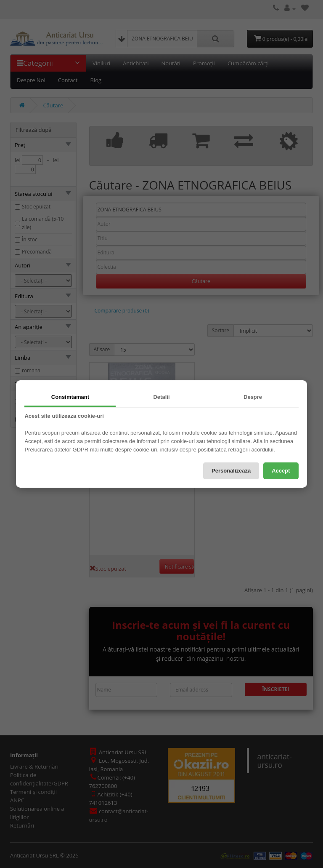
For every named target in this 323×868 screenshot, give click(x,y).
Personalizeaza (231, 471)
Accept (281, 471)
